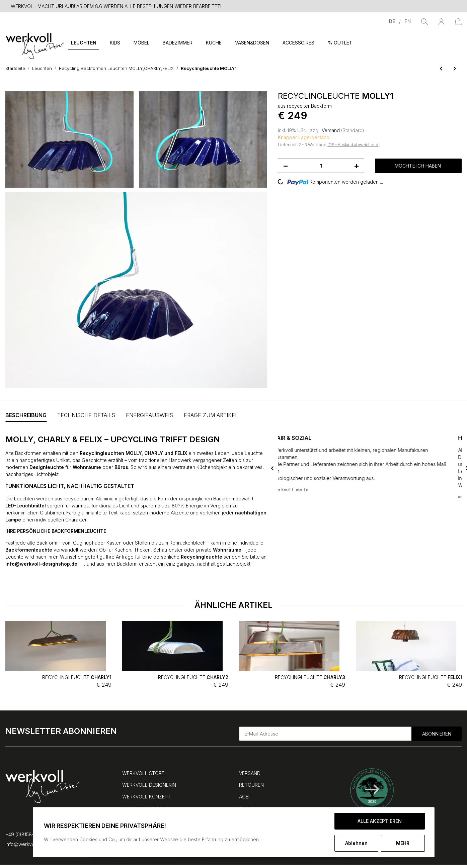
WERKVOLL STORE (143, 773)
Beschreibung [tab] (26, 415)
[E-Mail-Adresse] (326, 734)
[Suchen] (424, 21)
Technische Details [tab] (86, 415)
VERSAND (250, 773)
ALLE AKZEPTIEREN (380, 821)
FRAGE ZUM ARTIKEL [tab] (211, 415)
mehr (403, 843)
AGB (244, 797)
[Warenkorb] (458, 21)
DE (393, 21)
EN (408, 21)
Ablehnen (356, 843)
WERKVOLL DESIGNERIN (149, 785)
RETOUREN (251, 785)
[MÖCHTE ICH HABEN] (11, 88)
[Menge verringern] (286, 166)
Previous (272, 468)
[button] (441, 21)
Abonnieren (437, 734)
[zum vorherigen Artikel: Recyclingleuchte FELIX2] (441, 68)
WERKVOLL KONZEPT (146, 797)
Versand (331, 130)
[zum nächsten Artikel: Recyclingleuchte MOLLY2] (455, 68)
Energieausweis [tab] (149, 415)
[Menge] (321, 166)
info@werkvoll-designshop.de (45, 564)
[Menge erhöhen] (357, 166)
